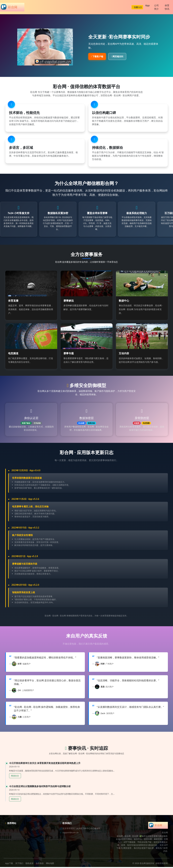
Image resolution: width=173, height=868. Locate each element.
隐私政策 (30, 864)
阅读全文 (15, 777)
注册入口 (137, 7)
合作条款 (40, 864)
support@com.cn (70, 833)
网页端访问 (117, 56)
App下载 (9, 864)
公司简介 (156, 7)
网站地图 (50, 864)
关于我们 (19, 864)
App (147, 5)
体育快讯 (167, 7)
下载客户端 (97, 56)
